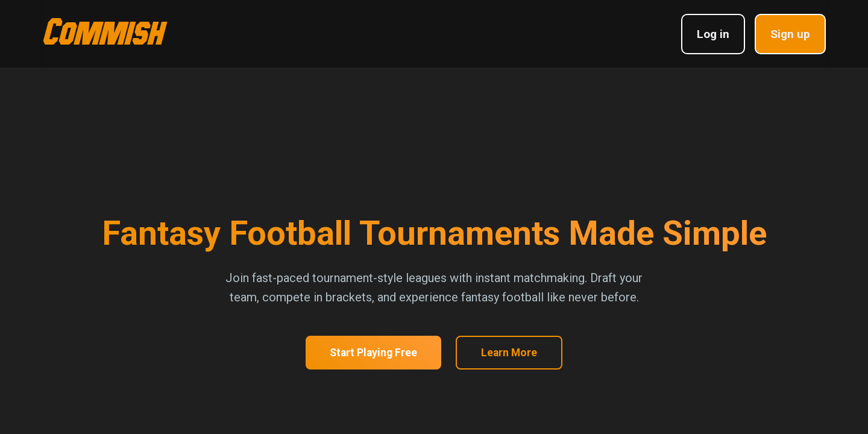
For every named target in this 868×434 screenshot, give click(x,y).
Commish (102, 30)
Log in (713, 34)
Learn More (509, 353)
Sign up (790, 34)
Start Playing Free (373, 353)
